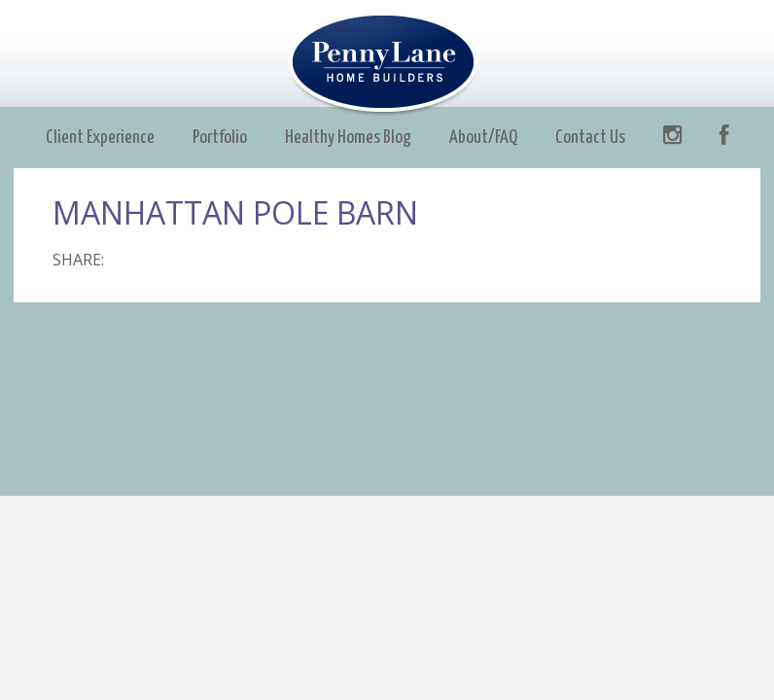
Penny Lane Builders (387, 65)
